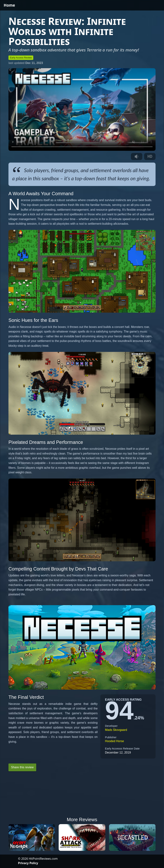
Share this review (22, 767)
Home (9, 5)
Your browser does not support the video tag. (82, 109)
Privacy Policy (28, 863)
